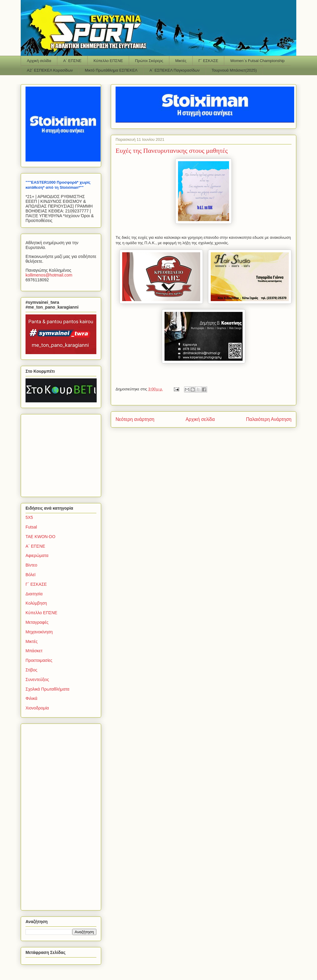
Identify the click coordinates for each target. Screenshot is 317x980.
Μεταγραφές (37, 622)
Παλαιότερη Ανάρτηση (269, 419)
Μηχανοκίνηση (39, 632)
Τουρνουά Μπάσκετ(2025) (234, 70)
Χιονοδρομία (37, 708)
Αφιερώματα (37, 555)
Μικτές (181, 61)
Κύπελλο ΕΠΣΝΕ (108, 61)
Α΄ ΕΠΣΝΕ (72, 61)
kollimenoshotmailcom (49, 275)
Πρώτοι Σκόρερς (149, 61)
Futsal (31, 527)
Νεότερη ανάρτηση (135, 419)
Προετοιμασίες (39, 660)
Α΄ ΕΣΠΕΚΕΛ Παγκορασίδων (175, 70)
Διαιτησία (34, 594)
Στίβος (31, 670)
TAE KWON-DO (40, 537)
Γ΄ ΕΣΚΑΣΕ (208, 61)
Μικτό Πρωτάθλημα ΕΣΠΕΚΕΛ (111, 70)
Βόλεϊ (30, 575)
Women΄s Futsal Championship (257, 61)
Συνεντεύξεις (37, 679)
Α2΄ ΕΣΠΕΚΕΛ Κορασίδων (50, 70)
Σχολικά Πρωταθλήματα (47, 689)
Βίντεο (31, 565)
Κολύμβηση (36, 603)
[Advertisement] (63, 454)
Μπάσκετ (34, 651)
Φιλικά (31, 698)
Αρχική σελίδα (39, 61)
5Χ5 (29, 517)
